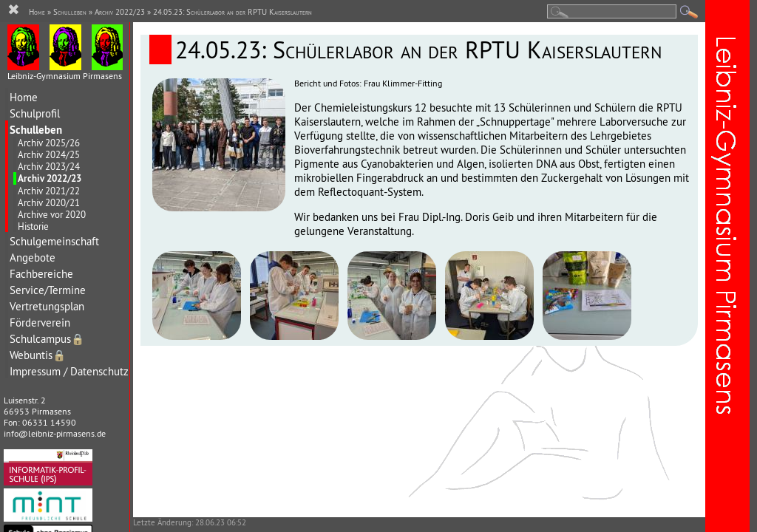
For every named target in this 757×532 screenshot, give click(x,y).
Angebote (33, 258)
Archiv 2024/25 (49, 154)
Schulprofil (35, 113)
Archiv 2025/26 (49, 143)
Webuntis (38, 355)
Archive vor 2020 (52, 214)
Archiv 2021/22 (49, 191)
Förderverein (40, 323)
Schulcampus (47, 339)
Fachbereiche (41, 274)
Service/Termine (48, 290)
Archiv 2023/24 (49, 166)
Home (24, 97)
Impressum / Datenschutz (69, 371)
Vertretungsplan (47, 306)
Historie (33, 226)
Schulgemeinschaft (54, 241)
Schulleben (36, 130)
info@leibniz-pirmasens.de (55, 433)
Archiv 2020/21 (49, 202)
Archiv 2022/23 (50, 178)
